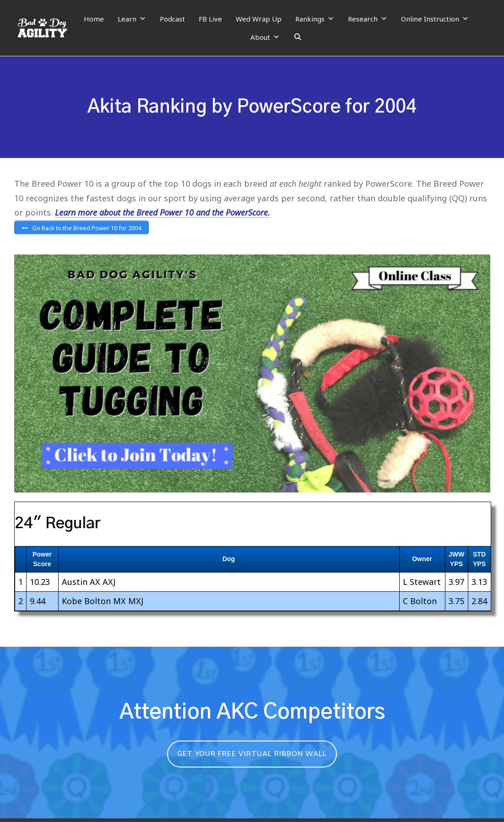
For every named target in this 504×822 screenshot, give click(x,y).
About (265, 37)
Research (368, 19)
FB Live (210, 19)
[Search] (298, 37)
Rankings (315, 19)
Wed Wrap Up (259, 19)
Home (94, 19)
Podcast (172, 19)
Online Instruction (435, 19)
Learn (132, 19)
